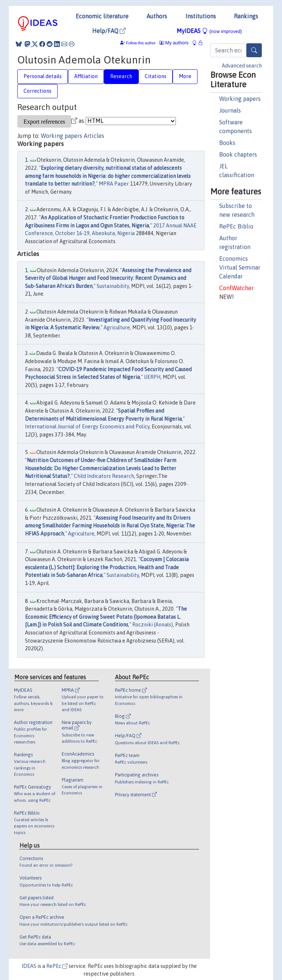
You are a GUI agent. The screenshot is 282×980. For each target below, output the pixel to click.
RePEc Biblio (236, 226)
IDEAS (29, 966)
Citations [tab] (156, 76)
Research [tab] (121, 76)
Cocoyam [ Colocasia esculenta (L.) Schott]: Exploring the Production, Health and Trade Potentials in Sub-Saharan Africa (107, 567)
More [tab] (185, 76)
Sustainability (113, 286)
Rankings (246, 16)
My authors (174, 43)
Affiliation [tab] (86, 76)
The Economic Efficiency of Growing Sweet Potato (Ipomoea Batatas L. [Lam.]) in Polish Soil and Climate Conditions (106, 617)
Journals (230, 110)
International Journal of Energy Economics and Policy (87, 427)
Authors (157, 16)
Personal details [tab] (43, 76)
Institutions (201, 16)
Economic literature (102, 16)
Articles (94, 136)
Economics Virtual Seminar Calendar (240, 267)
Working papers (240, 99)
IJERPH (152, 377)
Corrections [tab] (37, 91)
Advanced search (242, 66)
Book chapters (238, 154)
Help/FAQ (109, 31)
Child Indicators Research (104, 476)
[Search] (254, 50)
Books (227, 143)
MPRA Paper (114, 184)
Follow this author (141, 43)
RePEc (57, 966)
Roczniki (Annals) (153, 625)
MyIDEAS (209, 31)
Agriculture (117, 328)
